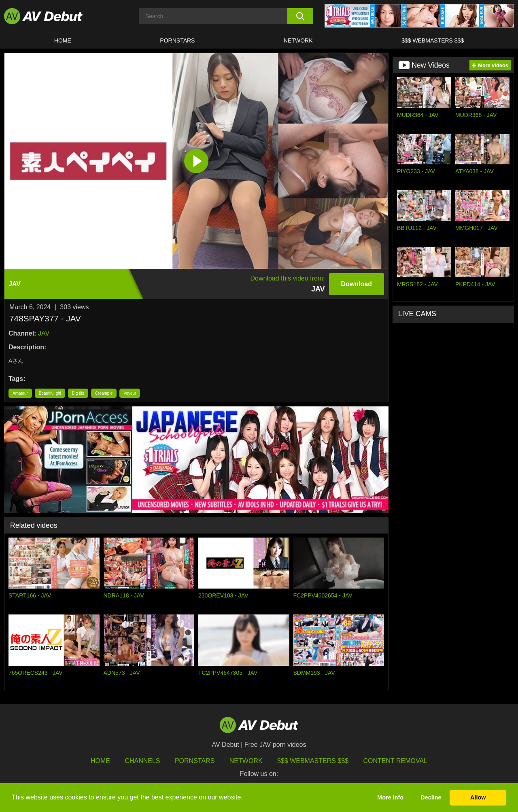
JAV (44, 333)
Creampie (104, 393)
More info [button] (390, 797)
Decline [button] (431, 797)
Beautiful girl (50, 393)
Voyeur (130, 393)
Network (298, 40)
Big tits (78, 393)
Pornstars (177, 40)
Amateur (20, 393)
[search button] (300, 16)
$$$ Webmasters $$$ (433, 40)
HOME (63, 40)
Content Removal (396, 761)
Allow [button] (478, 797)
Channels (142, 761)
